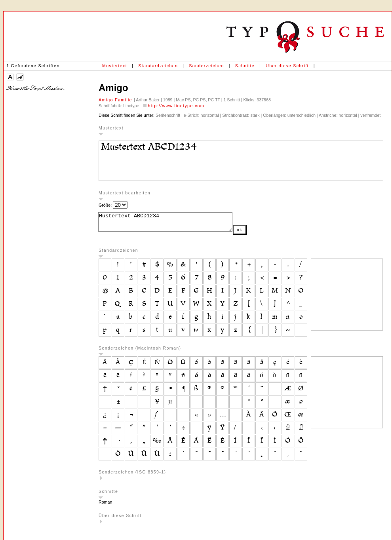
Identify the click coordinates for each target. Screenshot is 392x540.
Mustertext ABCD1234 (173, 224)
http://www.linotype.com (176, 106)
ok (255, 233)
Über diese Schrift (287, 66)
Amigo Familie (116, 100)
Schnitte (245, 66)
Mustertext (115, 66)
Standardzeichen (158, 66)
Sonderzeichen (206, 66)
